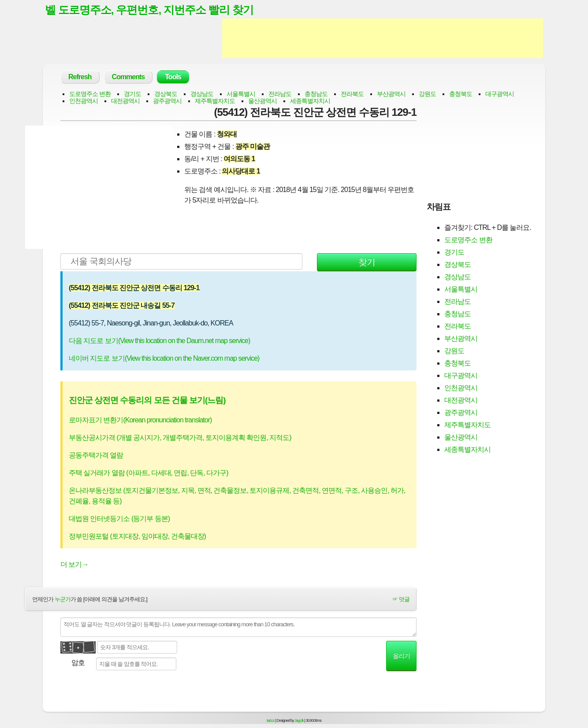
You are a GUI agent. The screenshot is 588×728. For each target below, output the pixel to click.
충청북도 (461, 94)
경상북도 (166, 94)
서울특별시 (241, 94)
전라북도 (352, 94)
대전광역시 (125, 101)
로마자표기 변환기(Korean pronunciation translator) (140, 420)
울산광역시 (262, 101)
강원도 (427, 94)
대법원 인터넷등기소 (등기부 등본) (119, 519)
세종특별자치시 (310, 101)
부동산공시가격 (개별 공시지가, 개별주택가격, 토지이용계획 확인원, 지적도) (180, 438)
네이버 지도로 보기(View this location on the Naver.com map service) (164, 359)
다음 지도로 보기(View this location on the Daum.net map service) (159, 341)
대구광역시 (500, 94)
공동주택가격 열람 (96, 456)
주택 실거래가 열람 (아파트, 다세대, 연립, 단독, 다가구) (149, 473)
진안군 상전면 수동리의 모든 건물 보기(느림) (147, 401)
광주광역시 (167, 101)
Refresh (80, 77)
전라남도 (280, 94)
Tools (173, 77)
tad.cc (271, 721)
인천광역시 (84, 101)
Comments (128, 77)
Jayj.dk (299, 721)
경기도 (132, 94)
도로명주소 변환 (90, 94)
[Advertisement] (383, 39)
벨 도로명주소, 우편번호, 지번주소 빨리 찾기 (149, 10)
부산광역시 (391, 94)
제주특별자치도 (215, 101)
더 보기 (74, 565)
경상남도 (202, 94)
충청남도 (316, 94)
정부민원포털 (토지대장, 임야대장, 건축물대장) (137, 537)
